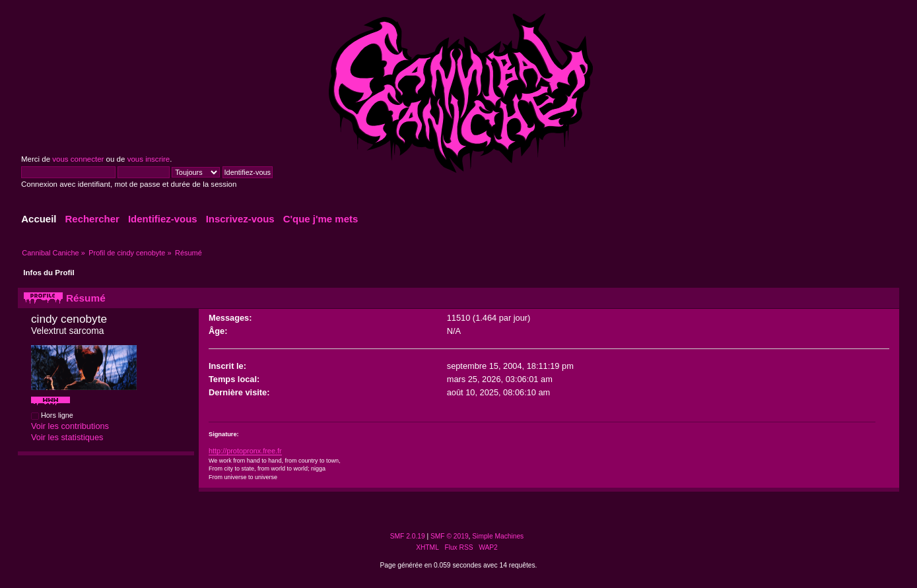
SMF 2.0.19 (408, 536)
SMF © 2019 (450, 536)
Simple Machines (498, 536)
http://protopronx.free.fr (245, 451)
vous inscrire (149, 159)
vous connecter (78, 159)
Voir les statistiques (67, 437)
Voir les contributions (70, 426)
